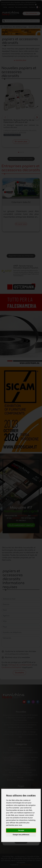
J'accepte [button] (21, 830)
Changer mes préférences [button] (21, 835)
